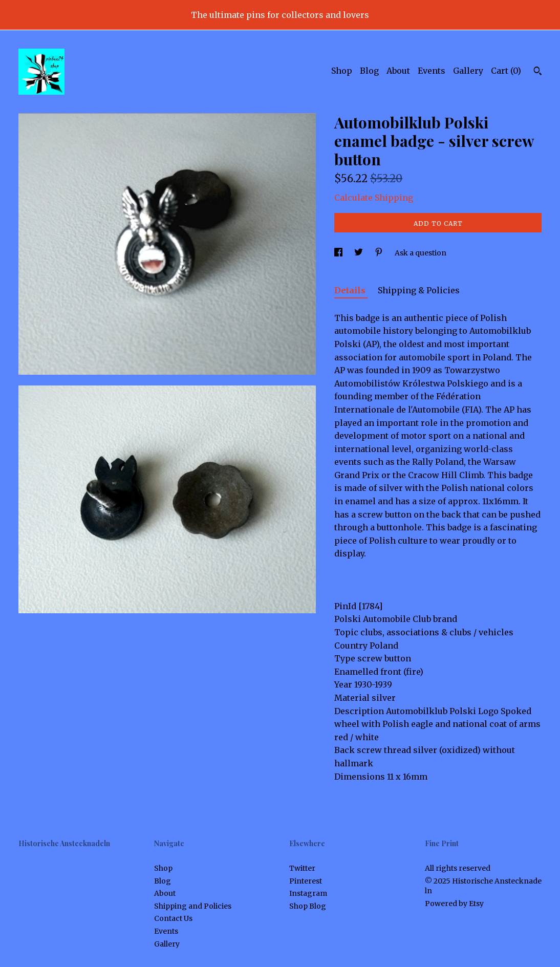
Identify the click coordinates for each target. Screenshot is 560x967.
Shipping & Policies (419, 290)
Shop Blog (308, 906)
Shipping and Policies (193, 906)
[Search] (538, 72)
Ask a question (421, 253)
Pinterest (306, 881)
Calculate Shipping (374, 198)
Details (351, 290)
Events (432, 71)
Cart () (506, 71)
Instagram (308, 893)
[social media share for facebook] (339, 253)
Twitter (302, 868)
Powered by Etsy (454, 904)
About (398, 71)
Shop (342, 71)
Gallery (468, 71)
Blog (369, 71)
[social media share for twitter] (359, 253)
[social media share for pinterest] (380, 253)
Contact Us (173, 918)
